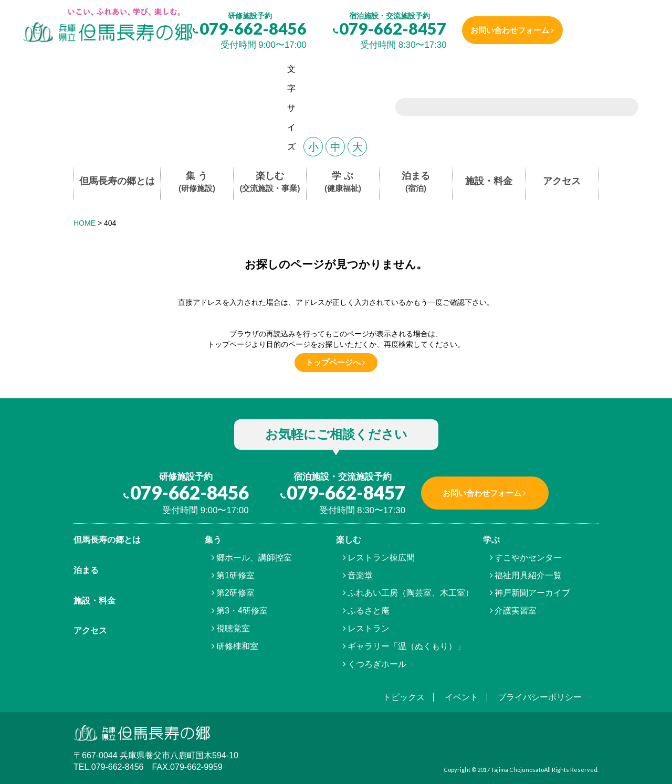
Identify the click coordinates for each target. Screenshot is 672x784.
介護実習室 (516, 611)
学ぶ (491, 540)
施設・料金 (489, 181)
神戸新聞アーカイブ (532, 593)
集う (213, 540)
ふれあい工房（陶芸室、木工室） (411, 593)
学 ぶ (343, 182)
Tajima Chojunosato (517, 770)
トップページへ (333, 362)
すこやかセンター (528, 558)
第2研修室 (235, 593)
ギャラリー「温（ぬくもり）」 (406, 646)
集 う (197, 182)
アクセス (562, 181)
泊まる (416, 182)
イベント (461, 697)
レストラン (369, 628)
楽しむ (270, 182)
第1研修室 (235, 575)
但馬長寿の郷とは (117, 181)
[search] (504, 108)
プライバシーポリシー (540, 697)
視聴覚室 (233, 628)
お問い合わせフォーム (512, 30)
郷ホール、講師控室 (254, 558)
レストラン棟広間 (381, 558)
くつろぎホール (377, 664)
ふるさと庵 (369, 611)
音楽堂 (360, 575)
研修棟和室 (237, 646)
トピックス (404, 697)
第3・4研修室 (242, 611)
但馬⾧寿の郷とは (107, 540)
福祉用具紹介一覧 (528, 575)
